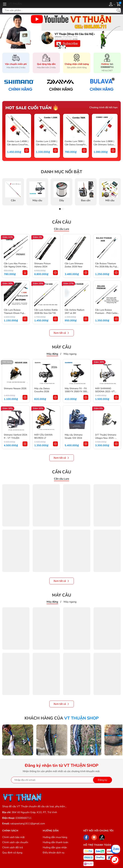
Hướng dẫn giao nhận (55, 847)
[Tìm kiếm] (118, 10)
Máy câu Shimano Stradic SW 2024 (74, 436)
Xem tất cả (62, 333)
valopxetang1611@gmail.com (28, 824)
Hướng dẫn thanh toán (55, 842)
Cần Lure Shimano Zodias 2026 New (74, 265)
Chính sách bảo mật (13, 837)
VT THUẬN (15, 4)
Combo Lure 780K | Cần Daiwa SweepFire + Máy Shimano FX (76, 144)
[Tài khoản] (111, 4)
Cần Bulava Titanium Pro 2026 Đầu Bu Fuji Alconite (106, 267)
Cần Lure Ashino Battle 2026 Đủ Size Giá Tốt (46, 311)
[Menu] (5, 4)
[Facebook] (86, 837)
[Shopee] (94, 837)
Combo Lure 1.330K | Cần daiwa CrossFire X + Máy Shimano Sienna (47, 146)
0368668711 (24, 818)
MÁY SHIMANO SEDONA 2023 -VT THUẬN (105, 392)
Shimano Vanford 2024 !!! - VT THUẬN (15, 436)
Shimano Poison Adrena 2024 (42, 265)
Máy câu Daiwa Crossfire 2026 (42, 390)
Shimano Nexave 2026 (15, 388)
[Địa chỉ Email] (61, 780)
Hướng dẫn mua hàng (55, 837)
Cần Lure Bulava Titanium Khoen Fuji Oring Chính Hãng (14, 313)
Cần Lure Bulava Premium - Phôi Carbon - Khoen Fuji (107, 313)
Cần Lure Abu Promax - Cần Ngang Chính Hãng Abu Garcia (16, 267)
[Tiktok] (102, 837)
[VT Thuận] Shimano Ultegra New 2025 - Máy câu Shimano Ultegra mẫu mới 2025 (106, 440)
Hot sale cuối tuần (29, 108)
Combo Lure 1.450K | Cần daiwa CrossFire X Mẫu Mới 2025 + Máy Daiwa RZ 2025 (18, 146)
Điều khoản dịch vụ (54, 853)
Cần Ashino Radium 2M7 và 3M (75, 311)
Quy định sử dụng (12, 853)
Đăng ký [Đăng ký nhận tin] (102, 780)
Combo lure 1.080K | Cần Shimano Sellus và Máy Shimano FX (104, 144)
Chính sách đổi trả (12, 847)
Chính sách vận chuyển (15, 842)
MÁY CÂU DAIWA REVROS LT (43, 436)
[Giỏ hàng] (119, 4)
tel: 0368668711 (107, 66)
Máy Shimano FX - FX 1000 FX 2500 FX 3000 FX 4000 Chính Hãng (76, 392)
